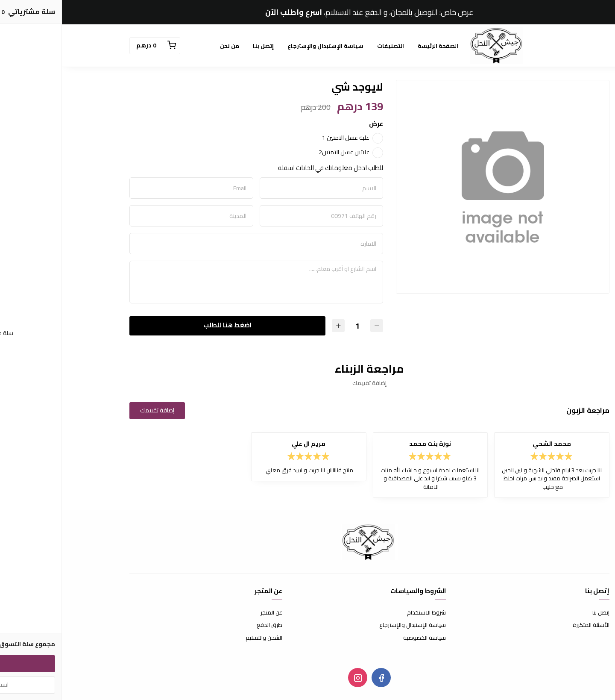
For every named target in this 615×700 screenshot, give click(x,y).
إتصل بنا (201, 46)
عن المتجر (209, 613)
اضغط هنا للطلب (165, 325)
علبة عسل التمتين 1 (284, 138)
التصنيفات (329, 46)
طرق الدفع (208, 625)
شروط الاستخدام (365, 613)
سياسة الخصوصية (363, 638)
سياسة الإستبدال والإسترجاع (264, 46)
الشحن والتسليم (202, 638)
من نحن (168, 46)
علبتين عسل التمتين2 (282, 152)
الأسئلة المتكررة (529, 625)
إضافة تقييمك (95, 410)
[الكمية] (296, 326)
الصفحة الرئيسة (376, 46)
